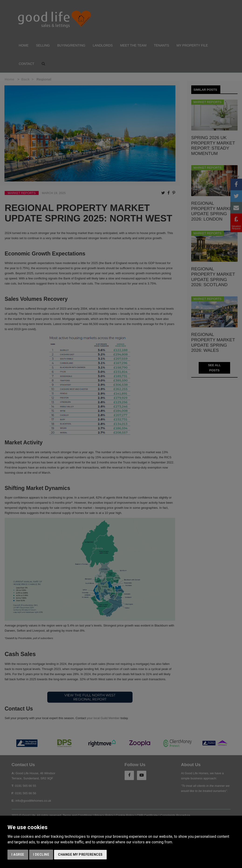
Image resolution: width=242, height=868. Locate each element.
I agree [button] (18, 855)
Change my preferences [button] (80, 855)
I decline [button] (41, 855)
